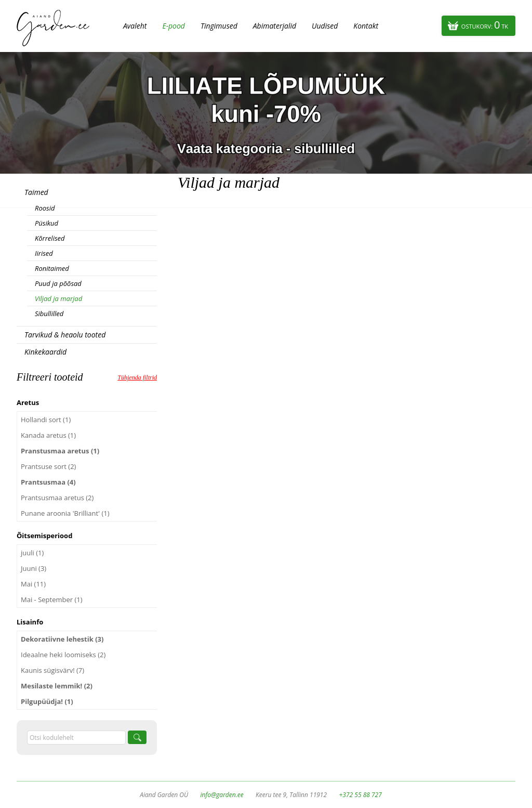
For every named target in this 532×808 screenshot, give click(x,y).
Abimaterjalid (275, 26)
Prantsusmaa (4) (48, 482)
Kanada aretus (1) (48, 435)
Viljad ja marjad (58, 298)
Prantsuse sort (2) (48, 466)
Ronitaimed (52, 268)
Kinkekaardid (45, 352)
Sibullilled (49, 314)
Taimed (36, 192)
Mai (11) (33, 584)
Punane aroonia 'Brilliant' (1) (65, 513)
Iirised (44, 253)
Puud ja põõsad (58, 283)
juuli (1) (32, 553)
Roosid (45, 208)
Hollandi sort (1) (46, 420)
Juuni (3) (34, 568)
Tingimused (219, 26)
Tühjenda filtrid (137, 377)
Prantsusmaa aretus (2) (57, 498)
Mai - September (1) (52, 600)
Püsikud (46, 223)
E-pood (174, 26)
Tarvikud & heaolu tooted (65, 335)
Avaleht (135, 26)
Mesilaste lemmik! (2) (57, 686)
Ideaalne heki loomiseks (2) (63, 655)
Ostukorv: (485, 25)
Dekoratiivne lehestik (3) (62, 639)
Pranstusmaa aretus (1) (60, 451)
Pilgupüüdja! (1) (47, 701)
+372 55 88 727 (360, 795)
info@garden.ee (222, 795)
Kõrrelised (50, 238)
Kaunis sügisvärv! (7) (52, 670)
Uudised (325, 26)
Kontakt (366, 26)
